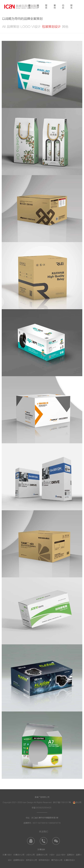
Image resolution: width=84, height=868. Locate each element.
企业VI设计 (61, 855)
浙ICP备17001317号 (62, 802)
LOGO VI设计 (31, 27)
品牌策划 (13, 27)
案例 (55, 7)
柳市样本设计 (44, 860)
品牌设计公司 (42, 855)
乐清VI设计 (7, 855)
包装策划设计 (51, 27)
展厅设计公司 (57, 860)
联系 (71, 7)
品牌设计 (71, 855)
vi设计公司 (30, 855)
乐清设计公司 (19, 855)
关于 (38, 7)
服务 (46, 7)
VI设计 (52, 855)
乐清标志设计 (69, 860)
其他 (65, 27)
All (4, 27)
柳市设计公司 (31, 860)
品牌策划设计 (19, 860)
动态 (63, 7)
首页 (29, 7)
